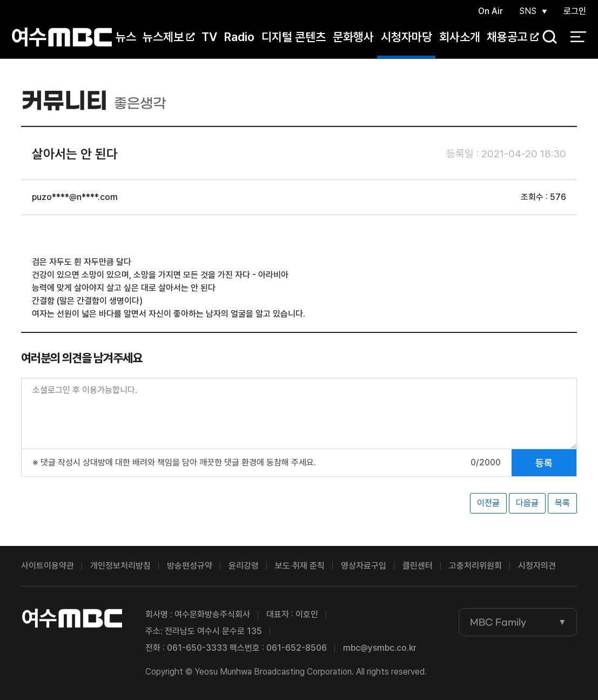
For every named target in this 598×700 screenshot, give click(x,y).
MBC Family (498, 622)
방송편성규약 (190, 566)
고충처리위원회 (475, 566)
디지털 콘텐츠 (294, 37)
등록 (544, 463)
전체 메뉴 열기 (578, 38)
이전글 (488, 503)
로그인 (575, 12)
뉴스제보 (169, 37)
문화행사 (353, 37)
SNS (527, 12)
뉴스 (126, 37)
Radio (239, 37)
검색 (546, 38)
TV (209, 37)
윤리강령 (244, 566)
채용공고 (513, 37)
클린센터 (418, 566)
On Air (489, 12)
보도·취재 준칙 (300, 566)
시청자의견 (537, 566)
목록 (562, 503)
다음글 (527, 503)
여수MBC (62, 38)
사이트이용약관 (48, 566)
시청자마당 (406, 37)
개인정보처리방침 (120, 566)
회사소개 (460, 37)
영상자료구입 (364, 566)
